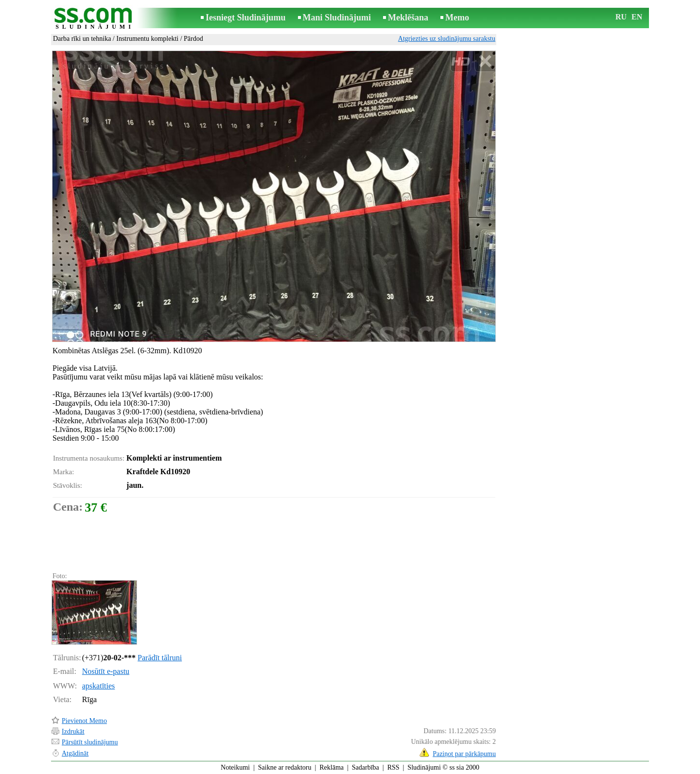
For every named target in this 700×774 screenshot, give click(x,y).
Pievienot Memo (84, 721)
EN (637, 17)
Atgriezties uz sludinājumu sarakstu (447, 39)
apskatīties (99, 686)
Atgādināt (75, 753)
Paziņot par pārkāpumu (464, 754)
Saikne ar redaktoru (285, 767)
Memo (457, 17)
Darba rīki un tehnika (82, 39)
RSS (394, 767)
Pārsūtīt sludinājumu (90, 742)
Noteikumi (235, 767)
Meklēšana (408, 17)
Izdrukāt (73, 731)
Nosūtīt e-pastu (106, 671)
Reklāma (332, 767)
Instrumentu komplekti (147, 39)
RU (621, 17)
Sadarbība (366, 767)
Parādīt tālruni (160, 658)
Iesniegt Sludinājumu (246, 17)
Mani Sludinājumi (337, 17)
